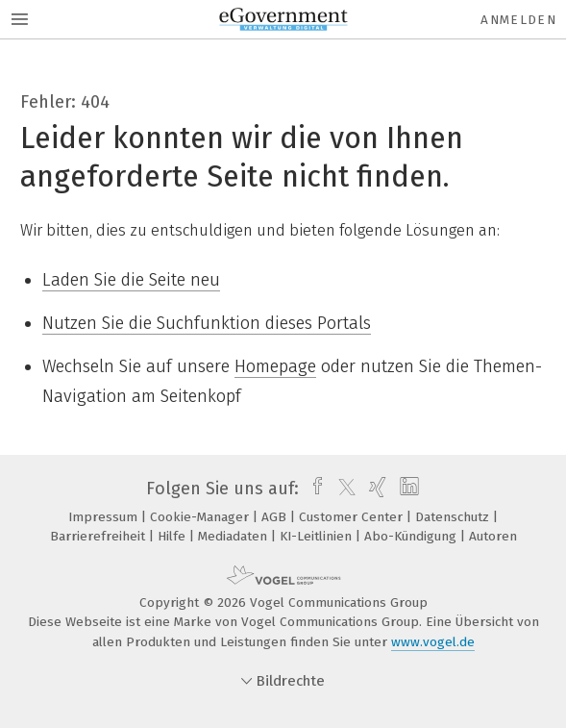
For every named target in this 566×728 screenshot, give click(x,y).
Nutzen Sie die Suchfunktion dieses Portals (207, 323)
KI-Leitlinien (318, 536)
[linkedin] (407, 489)
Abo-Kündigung (412, 536)
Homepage (275, 366)
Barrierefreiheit (99, 536)
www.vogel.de (433, 642)
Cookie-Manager (201, 517)
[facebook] (313, 489)
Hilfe (173, 536)
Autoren (493, 536)
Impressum (105, 517)
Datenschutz (454, 517)
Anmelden (518, 20)
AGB (276, 517)
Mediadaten (234, 536)
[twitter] (342, 489)
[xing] (375, 489)
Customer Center (353, 517)
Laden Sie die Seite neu (131, 280)
